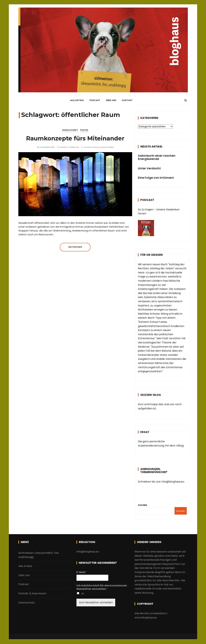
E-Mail (82, 572)
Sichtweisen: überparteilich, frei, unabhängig (39, 555)
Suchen (143, 505)
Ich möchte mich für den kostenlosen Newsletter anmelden (102, 587)
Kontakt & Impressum (32, 593)
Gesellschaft (70, 130)
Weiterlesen (75, 247)
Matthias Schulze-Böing (101, 147)
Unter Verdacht (149, 168)
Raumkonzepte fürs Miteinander (75, 138)
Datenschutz (27, 603)
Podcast (95, 101)
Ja (82, 593)
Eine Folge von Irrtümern (156, 178)
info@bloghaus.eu (173, 482)
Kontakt (127, 101)
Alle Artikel (77, 101)
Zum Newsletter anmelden (96, 602)
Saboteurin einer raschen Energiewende (157, 157)
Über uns (111, 101)
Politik (84, 130)
